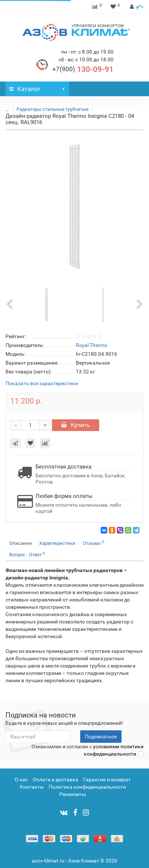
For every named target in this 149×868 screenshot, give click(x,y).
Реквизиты (73, 794)
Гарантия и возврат (107, 780)
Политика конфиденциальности (87, 787)
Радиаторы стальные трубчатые (53, 109)
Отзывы (93, 543)
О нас (21, 780)
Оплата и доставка (55, 780)
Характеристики (57, 543)
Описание (21, 543)
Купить (76, 425)
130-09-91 (83, 69)
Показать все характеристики (42, 384)
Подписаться (101, 737)
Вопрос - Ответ (27, 554)
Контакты (32, 787)
